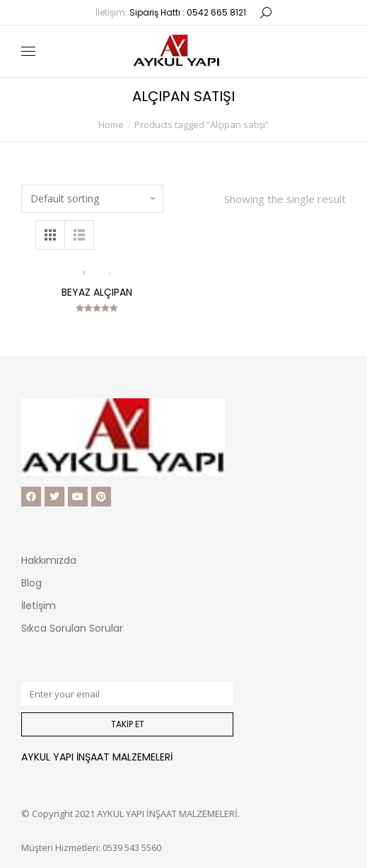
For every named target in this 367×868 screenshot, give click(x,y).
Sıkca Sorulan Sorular (72, 628)
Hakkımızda (49, 560)
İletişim (39, 606)
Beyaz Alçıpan (97, 292)
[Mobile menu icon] (28, 51)
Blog (31, 583)
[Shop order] (92, 199)
